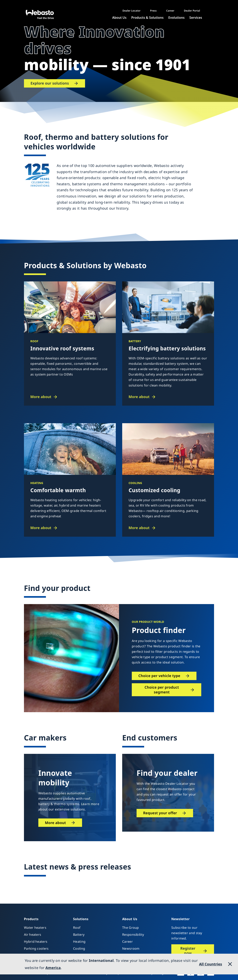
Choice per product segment (162, 690)
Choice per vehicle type (159, 676)
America (53, 968)
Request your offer (160, 813)
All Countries (211, 964)
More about (41, 397)
